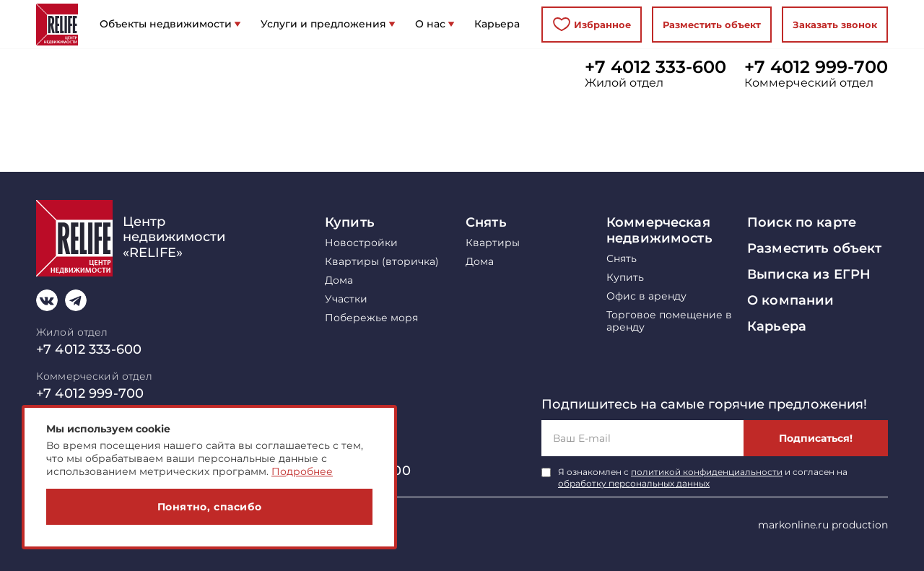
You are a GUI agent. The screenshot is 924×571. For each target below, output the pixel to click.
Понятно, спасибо (210, 507)
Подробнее (302, 471)
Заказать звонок (835, 25)
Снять (486, 222)
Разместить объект (712, 25)
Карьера (777, 326)
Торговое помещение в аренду (669, 321)
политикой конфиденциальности (707, 472)
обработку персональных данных (634, 483)
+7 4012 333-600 (655, 67)
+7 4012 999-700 (816, 67)
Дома (339, 280)
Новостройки (361, 243)
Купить (350, 222)
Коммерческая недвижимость (659, 230)
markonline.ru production (823, 525)
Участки (346, 299)
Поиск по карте (802, 222)
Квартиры (493, 243)
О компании (790, 300)
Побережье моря (371, 318)
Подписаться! (816, 438)
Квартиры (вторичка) (382, 262)
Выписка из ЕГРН (809, 274)
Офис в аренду (646, 296)
